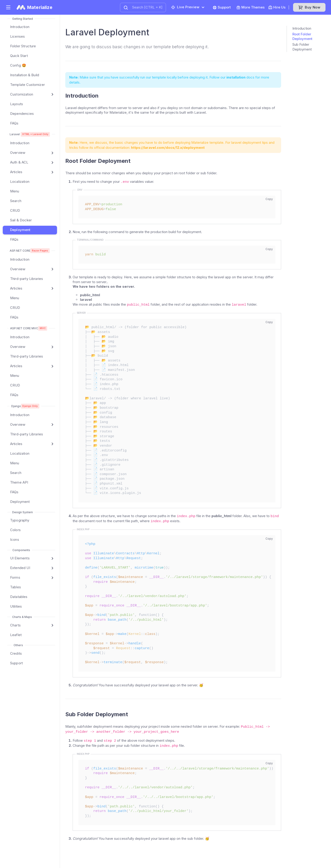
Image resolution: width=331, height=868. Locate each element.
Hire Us (277, 7)
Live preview (185, 7)
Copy (269, 199)
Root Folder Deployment (302, 37)
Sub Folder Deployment (302, 47)
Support (222, 7)
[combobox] (143, 7)
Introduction (302, 28)
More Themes (250, 7)
